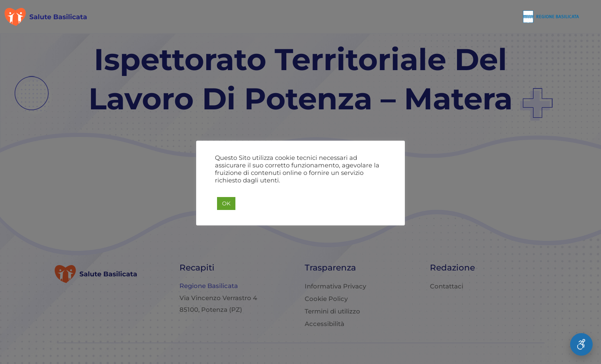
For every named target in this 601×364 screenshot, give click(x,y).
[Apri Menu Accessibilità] (581, 344)
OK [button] (226, 203)
